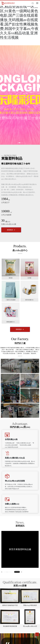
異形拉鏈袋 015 (11, 322)
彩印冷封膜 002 (29, 300)
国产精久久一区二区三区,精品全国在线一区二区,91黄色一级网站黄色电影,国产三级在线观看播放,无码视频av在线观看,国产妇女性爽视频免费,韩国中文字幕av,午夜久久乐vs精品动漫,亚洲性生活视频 (19, 20)
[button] (18, 143)
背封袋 (11, 278)
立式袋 (29, 278)
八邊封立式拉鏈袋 (11, 300)
